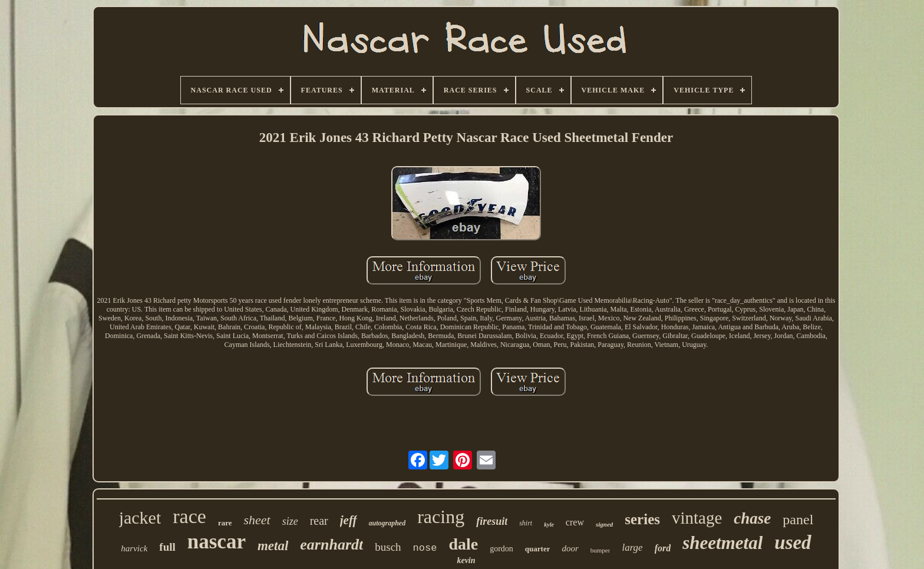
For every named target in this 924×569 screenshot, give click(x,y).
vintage (697, 518)
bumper (600, 550)
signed (604, 524)
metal (273, 546)
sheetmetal (722, 543)
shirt (526, 523)
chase (752, 518)
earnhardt (331, 545)
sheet (257, 520)
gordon (501, 549)
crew (575, 522)
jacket (140, 517)
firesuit (492, 521)
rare (225, 523)
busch (388, 547)
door (570, 548)
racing (441, 517)
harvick (134, 548)
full (167, 547)
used (793, 542)
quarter (538, 549)
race (189, 516)
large (632, 548)
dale (463, 544)
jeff (349, 520)
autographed (387, 523)
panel (798, 520)
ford (663, 548)
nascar (217, 542)
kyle (549, 525)
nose (425, 548)
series (642, 519)
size (290, 521)
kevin (466, 560)
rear (319, 521)
